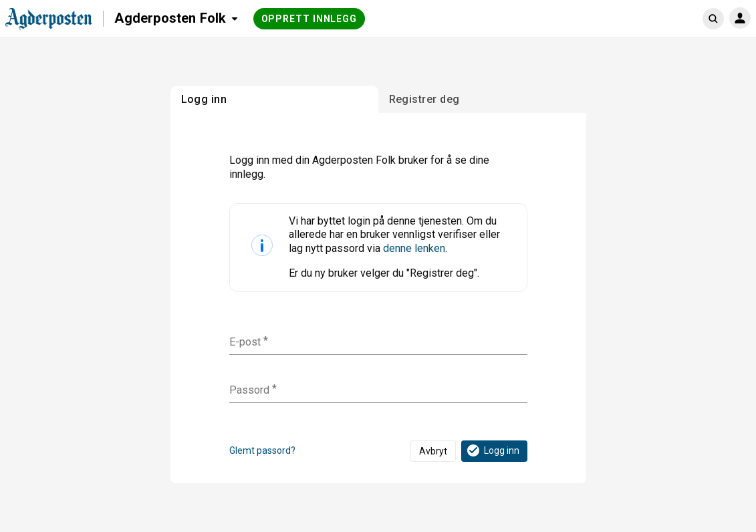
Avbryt (433, 451)
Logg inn (492, 450)
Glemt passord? (262, 450)
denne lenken (414, 248)
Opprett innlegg (309, 19)
